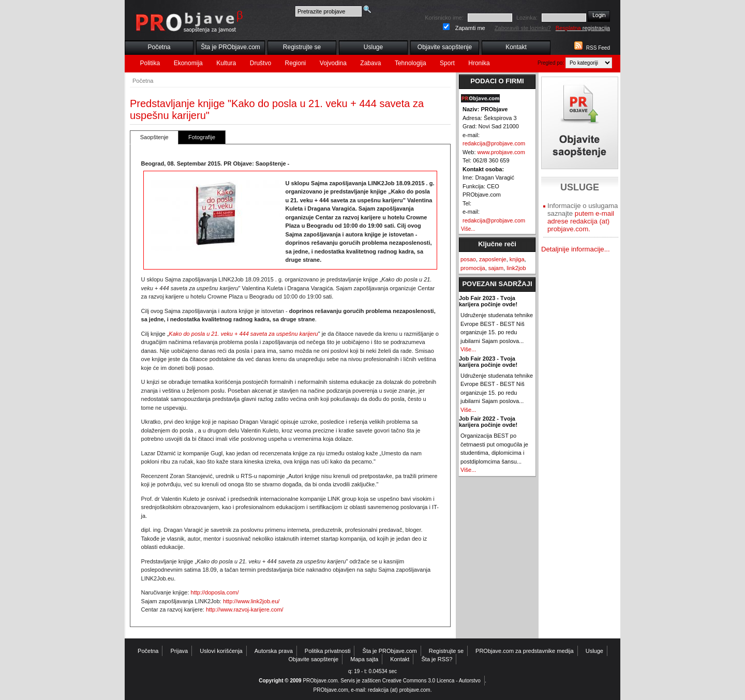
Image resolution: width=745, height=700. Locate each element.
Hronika (479, 63)
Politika (150, 63)
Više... (468, 229)
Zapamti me (470, 28)
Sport (447, 63)
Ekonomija (188, 63)
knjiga (517, 259)
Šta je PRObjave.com (230, 47)
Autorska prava (274, 651)
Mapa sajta (364, 659)
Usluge (373, 47)
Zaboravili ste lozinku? (523, 28)
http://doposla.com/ (215, 592)
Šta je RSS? (437, 659)
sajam (496, 268)
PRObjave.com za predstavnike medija (525, 651)
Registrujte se (302, 47)
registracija (583, 28)
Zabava (370, 63)
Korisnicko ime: (444, 18)
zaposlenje (493, 259)
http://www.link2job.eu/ (251, 601)
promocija (473, 268)
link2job (516, 268)
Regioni (296, 63)
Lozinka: (527, 18)
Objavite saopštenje (445, 47)
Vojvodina (333, 63)
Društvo (260, 63)
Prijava (180, 651)
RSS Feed (598, 48)
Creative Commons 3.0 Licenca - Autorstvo (431, 681)
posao (468, 259)
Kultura (226, 63)
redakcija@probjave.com (494, 143)
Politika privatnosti (328, 651)
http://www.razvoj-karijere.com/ (245, 609)
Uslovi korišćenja (221, 651)
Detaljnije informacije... (576, 249)
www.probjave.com (501, 152)
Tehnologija (411, 63)
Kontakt (516, 47)
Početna (159, 47)
